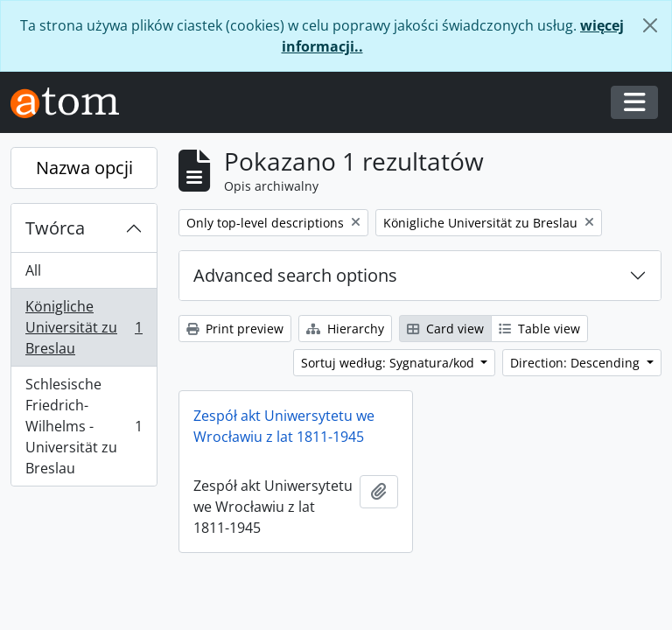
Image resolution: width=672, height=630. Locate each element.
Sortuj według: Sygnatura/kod (389, 363)
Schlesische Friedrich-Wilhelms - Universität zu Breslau (84, 426)
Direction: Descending (577, 363)
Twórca (55, 228)
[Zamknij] (650, 25)
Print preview (235, 329)
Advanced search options (295, 275)
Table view (539, 329)
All (33, 270)
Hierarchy (345, 329)
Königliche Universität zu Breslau (84, 327)
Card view (445, 329)
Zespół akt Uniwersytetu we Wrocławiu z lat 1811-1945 (284, 426)
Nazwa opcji (84, 168)
